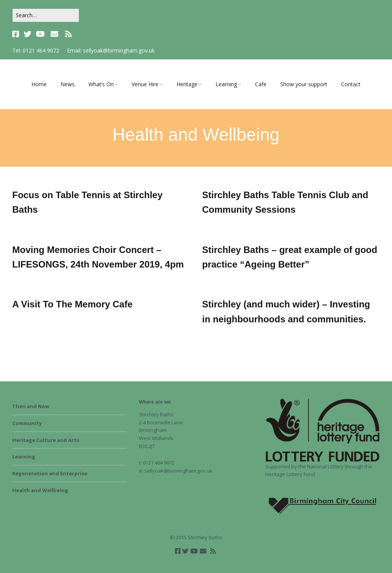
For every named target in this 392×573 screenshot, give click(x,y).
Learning (226, 84)
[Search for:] (46, 15)
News (68, 84)
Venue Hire (145, 84)
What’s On (101, 84)
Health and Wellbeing (40, 490)
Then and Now (31, 406)
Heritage (187, 84)
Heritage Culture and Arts (46, 440)
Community (27, 423)
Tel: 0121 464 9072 (36, 50)
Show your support (304, 84)
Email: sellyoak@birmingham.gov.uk (111, 50)
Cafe (261, 84)
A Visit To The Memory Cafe (72, 304)
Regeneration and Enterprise (50, 473)
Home (39, 84)
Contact (351, 84)
